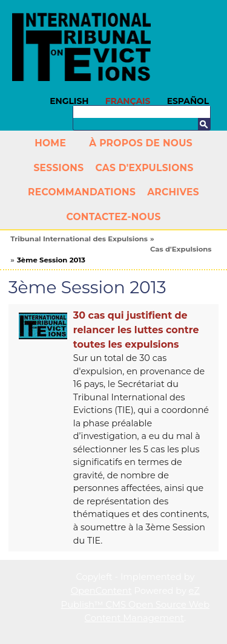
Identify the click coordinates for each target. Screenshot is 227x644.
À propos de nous (141, 143)
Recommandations (82, 192)
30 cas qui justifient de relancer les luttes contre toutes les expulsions (136, 330)
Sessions (58, 168)
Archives (173, 192)
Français (128, 101)
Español (188, 101)
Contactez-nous (113, 217)
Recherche (204, 124)
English (69, 101)
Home (50, 143)
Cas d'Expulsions (144, 168)
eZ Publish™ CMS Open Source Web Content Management (136, 604)
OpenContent (101, 591)
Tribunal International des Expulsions (79, 239)
